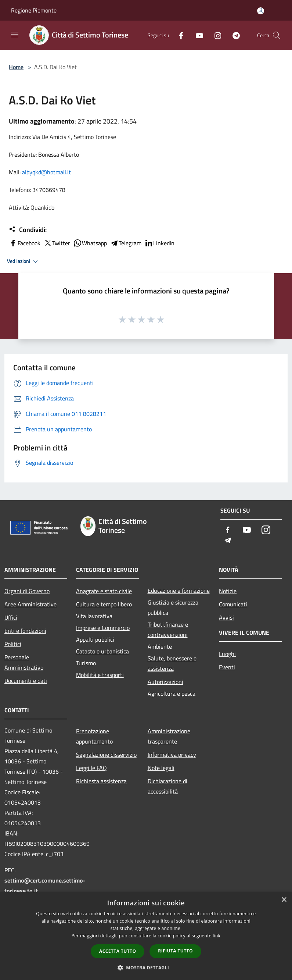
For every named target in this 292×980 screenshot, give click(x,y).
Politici (13, 644)
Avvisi (226, 617)
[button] (146, 967)
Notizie (228, 591)
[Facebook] (178, 35)
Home (16, 67)
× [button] (284, 900)
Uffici (11, 617)
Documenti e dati (26, 681)
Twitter (57, 243)
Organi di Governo (27, 591)
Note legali (161, 768)
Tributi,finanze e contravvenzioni (168, 630)
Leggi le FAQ (91, 768)
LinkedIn (159, 243)
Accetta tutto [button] (118, 951)
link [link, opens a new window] (217, 936)
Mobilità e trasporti (100, 675)
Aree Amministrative (30, 604)
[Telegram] (233, 35)
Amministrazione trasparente (169, 736)
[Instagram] (215, 35)
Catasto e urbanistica (102, 651)
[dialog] (146, 936)
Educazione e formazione (179, 591)
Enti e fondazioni (25, 631)
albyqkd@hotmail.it (46, 172)
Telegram (126, 243)
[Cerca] (277, 35)
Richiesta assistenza (101, 781)
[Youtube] (197, 35)
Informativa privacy (172, 755)
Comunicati (233, 604)
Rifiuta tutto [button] (175, 951)
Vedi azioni (24, 261)
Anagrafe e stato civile (104, 591)
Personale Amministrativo (24, 662)
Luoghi (227, 654)
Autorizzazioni (165, 682)
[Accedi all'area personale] (261, 11)
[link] (46, 172)
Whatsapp (90, 243)
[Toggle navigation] (15, 35)
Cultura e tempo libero (104, 604)
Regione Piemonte (34, 10)
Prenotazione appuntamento (94, 736)
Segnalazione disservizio (106, 755)
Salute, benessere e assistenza (172, 663)
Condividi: (28, 230)
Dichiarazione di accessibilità (167, 786)
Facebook (25, 243)
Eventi (227, 667)
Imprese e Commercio (103, 628)
